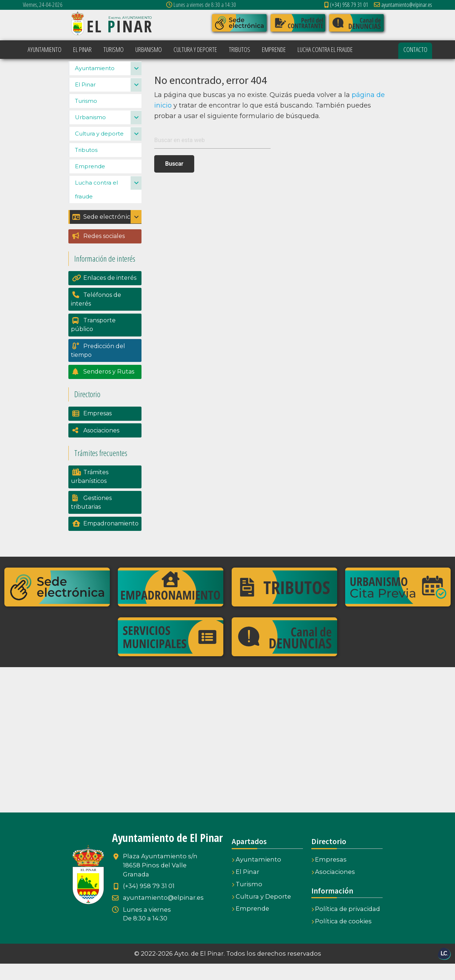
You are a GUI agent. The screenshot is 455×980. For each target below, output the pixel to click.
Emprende (90, 183)
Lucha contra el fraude (96, 206)
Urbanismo (90, 134)
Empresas (97, 430)
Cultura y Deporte (261, 913)
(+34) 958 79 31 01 (346, 5)
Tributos (86, 166)
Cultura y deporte (99, 150)
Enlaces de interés (110, 294)
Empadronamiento (111, 540)
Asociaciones (101, 447)
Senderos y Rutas (109, 388)
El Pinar (85, 101)
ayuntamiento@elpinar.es (403, 5)
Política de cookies (342, 937)
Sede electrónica (103, 233)
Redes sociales (104, 252)
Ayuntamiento (95, 84)
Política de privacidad (346, 925)
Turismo (86, 117)
